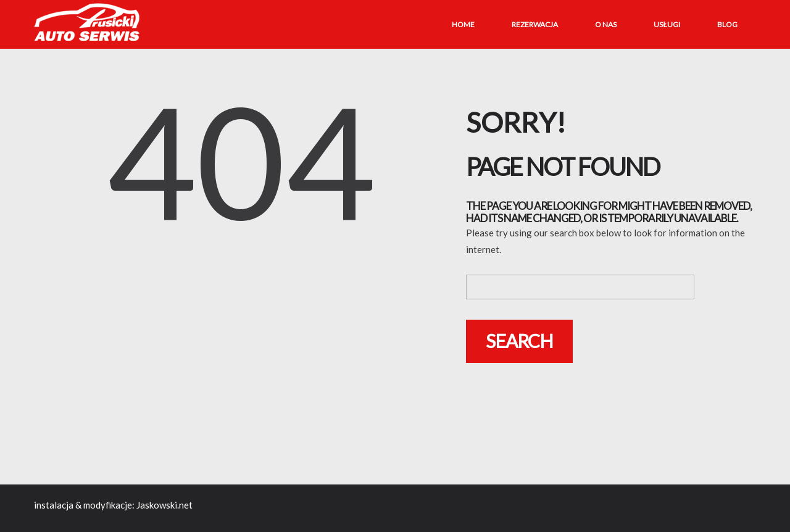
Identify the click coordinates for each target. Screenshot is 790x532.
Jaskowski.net (164, 505)
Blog (727, 24)
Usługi (667, 24)
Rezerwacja (535, 24)
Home (463, 24)
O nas (606, 24)
